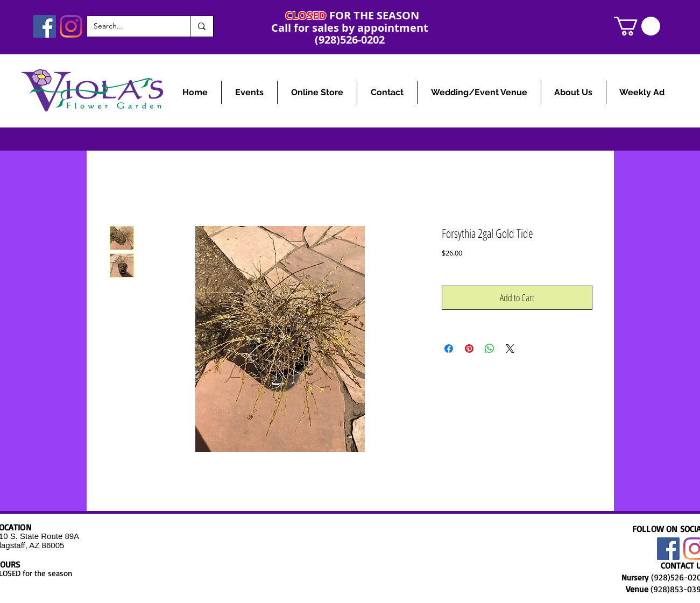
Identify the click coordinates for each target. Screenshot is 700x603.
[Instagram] (71, 26)
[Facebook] (45, 26)
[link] (637, 26)
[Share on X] (510, 349)
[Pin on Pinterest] (469, 349)
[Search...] (130, 26)
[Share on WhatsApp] (490, 349)
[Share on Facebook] (449, 349)
